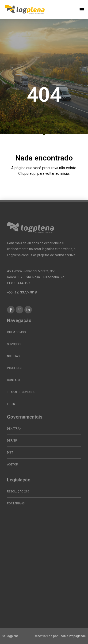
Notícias (13, 356)
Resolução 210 (18, 492)
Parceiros (15, 368)
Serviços (14, 344)
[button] (82, 10)
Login (11, 404)
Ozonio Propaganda (72, 636)
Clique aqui (27, 173)
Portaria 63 (16, 503)
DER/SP (12, 441)
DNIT (10, 453)
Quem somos (16, 332)
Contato (13, 380)
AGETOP (12, 465)
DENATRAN (14, 429)
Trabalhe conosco (21, 392)
